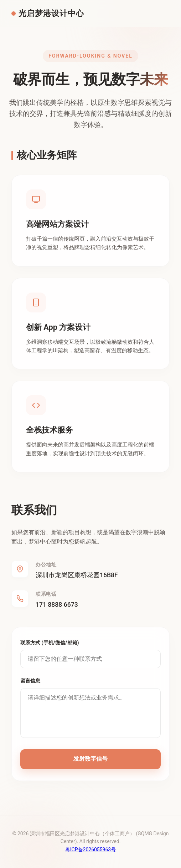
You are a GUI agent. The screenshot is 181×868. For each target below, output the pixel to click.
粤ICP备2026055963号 (90, 850)
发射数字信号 (90, 759)
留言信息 (30, 681)
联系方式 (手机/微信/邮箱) (50, 643)
